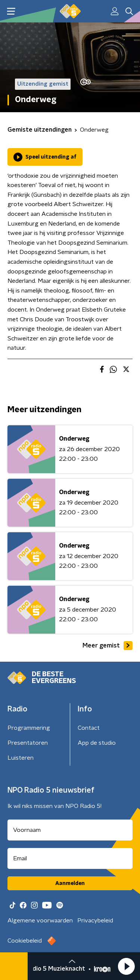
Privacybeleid (95, 921)
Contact (89, 728)
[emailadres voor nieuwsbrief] (70, 858)
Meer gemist (108, 646)
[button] (126, 966)
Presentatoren (28, 743)
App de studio (97, 743)
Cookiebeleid (25, 941)
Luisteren (21, 758)
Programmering (29, 728)
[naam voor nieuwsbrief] (70, 830)
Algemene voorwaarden (40, 921)
